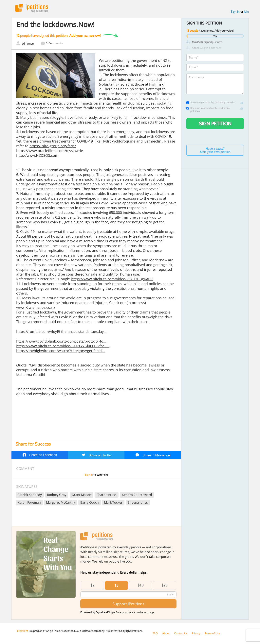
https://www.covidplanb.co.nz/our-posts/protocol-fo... (61, 341)
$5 (116, 585)
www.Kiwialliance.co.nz (36, 307)
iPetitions (32, 8)
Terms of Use (212, 633)
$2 (92, 585)
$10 (140, 585)
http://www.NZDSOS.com (37, 155)
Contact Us (181, 633)
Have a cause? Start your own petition (215, 150)
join (246, 12)
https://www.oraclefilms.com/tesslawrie (50, 151)
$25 (164, 585)
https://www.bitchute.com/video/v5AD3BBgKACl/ (112, 279)
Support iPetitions (128, 604)
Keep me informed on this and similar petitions (208, 110)
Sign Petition (215, 124)
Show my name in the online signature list (211, 102)
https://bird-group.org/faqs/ (53, 146)
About (166, 633)
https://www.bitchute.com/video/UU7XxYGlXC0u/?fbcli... (63, 346)
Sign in (235, 12)
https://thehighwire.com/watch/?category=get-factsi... (61, 351)
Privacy (196, 633)
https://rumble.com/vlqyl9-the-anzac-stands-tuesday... (61, 331)
